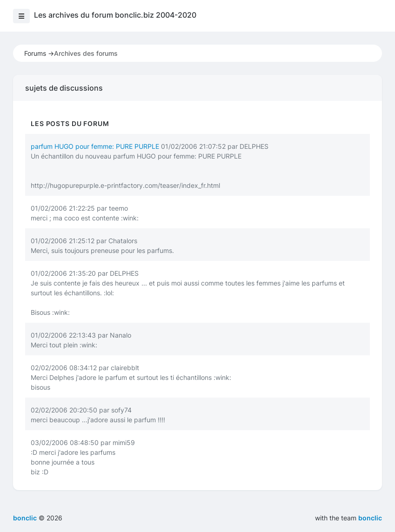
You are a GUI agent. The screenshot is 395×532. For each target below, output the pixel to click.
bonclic (370, 518)
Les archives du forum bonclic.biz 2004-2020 (115, 15)
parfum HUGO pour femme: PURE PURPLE (95, 146)
